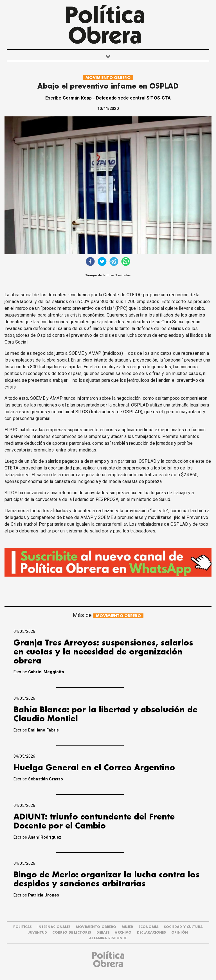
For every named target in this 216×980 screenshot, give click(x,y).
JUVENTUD (38, 933)
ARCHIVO (123, 933)
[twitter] (102, 262)
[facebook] (90, 262)
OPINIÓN (180, 933)
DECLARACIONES (151, 933)
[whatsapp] (126, 262)
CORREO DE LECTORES (72, 933)
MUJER (128, 927)
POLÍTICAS (22, 927)
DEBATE (103, 933)
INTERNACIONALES (54, 927)
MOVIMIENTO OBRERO (108, 78)
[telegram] (114, 262)
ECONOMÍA (149, 927)
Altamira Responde (108, 938)
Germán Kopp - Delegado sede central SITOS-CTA (117, 98)
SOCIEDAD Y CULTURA (183, 927)
